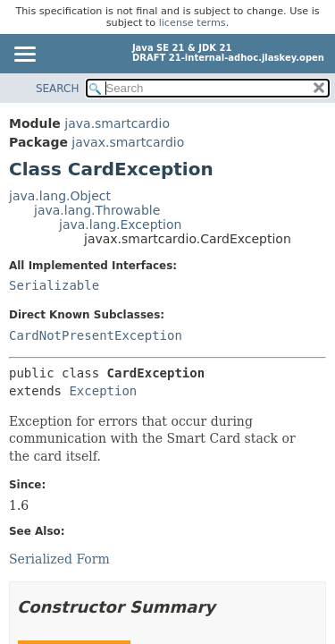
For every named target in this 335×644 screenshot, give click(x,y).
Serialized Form (59, 559)
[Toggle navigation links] (24, 55)
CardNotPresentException (96, 335)
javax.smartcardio (128, 142)
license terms (193, 23)
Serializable (54, 285)
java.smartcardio (117, 123)
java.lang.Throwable (97, 210)
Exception (103, 391)
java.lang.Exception (120, 225)
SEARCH (58, 89)
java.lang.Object (60, 196)
